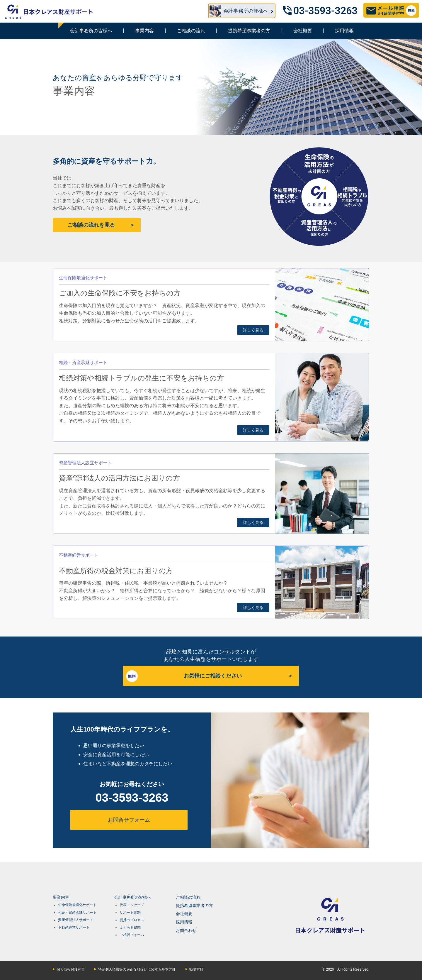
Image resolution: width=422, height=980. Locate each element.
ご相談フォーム (132, 935)
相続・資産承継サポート (77, 913)
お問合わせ (186, 930)
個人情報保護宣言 (71, 969)
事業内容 (144, 31)
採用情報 (344, 31)
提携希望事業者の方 (249, 31)
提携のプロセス (132, 920)
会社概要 (303, 31)
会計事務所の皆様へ (91, 31)
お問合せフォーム (129, 820)
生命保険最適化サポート (77, 905)
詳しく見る (253, 330)
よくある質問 (130, 927)
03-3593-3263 (132, 798)
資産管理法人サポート (76, 920)
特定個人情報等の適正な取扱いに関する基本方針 (137, 969)
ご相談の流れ (191, 31)
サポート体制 (130, 913)
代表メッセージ (132, 905)
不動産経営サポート (74, 927)
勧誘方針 (196, 969)
